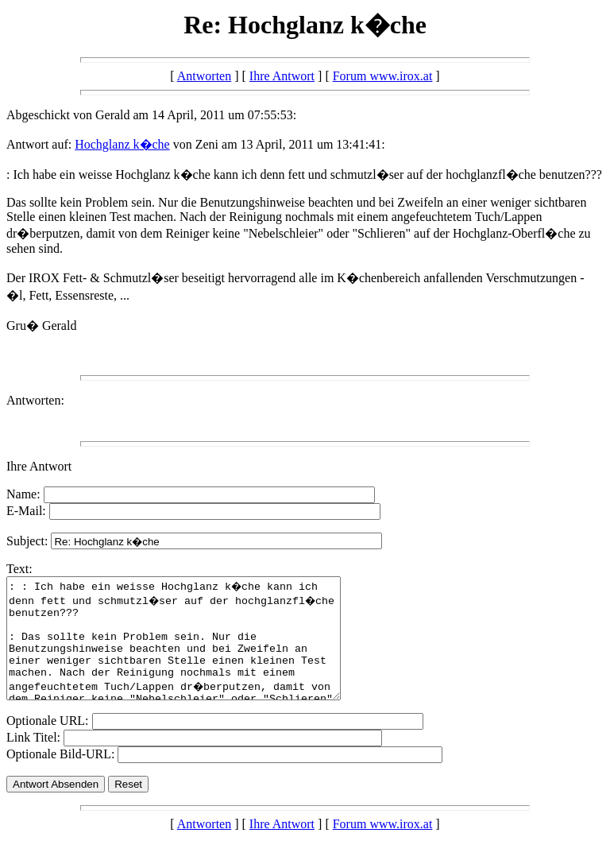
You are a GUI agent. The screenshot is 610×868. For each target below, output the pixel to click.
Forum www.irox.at (383, 76)
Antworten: (35, 400)
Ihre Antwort (282, 76)
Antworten (204, 76)
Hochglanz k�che (122, 144)
